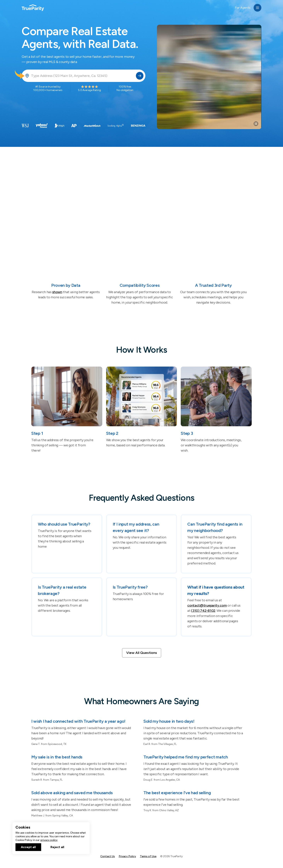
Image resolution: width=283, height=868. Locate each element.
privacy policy (49, 840)
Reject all (57, 847)
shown (57, 292)
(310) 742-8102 (203, 611)
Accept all (28, 847)
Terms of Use (148, 856)
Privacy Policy (127, 856)
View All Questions (142, 653)
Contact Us (108, 856)
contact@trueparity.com (207, 605)
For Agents (243, 8)
